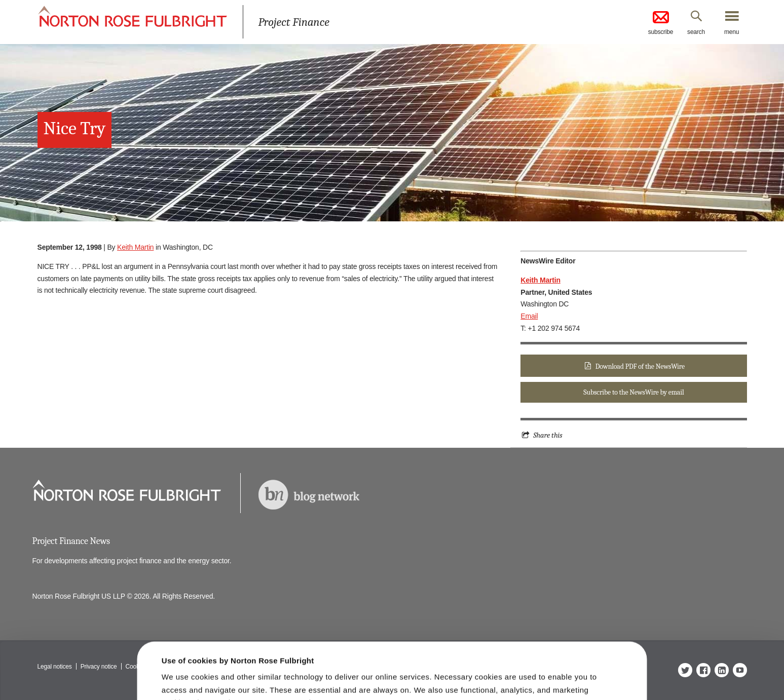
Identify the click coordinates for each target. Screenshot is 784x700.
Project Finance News (71, 541)
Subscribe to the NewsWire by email (633, 392)
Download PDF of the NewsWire (640, 366)
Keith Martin (135, 247)
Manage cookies (397, 676)
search (696, 32)
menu (732, 32)
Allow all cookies (242, 672)
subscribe (661, 22)
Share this (548, 435)
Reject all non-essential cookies (552, 676)
